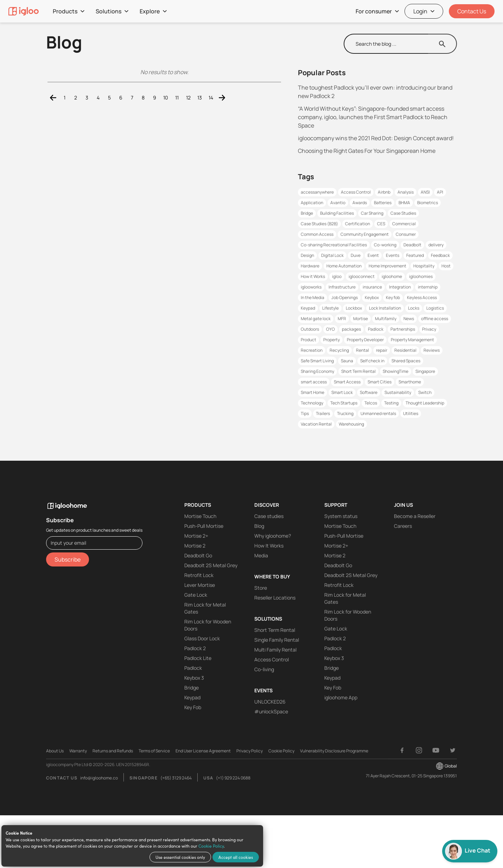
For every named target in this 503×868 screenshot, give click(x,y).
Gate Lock (196, 595)
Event (373, 255)
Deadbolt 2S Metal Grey (211, 565)
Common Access (317, 234)
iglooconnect (362, 276)
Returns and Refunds (113, 751)
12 (188, 98)
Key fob (393, 297)
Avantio (338, 203)
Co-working (385, 245)
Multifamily (386, 319)
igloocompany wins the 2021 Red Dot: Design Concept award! (376, 138)
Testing (391, 403)
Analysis (406, 192)
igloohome (392, 276)
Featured (415, 255)
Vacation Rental (316, 424)
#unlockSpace (271, 711)
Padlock (376, 329)
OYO (330, 329)
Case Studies (403, 213)
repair (382, 350)
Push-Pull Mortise (204, 526)
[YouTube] (436, 750)
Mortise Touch (200, 516)
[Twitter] (453, 750)
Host (446, 266)
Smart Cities (380, 382)
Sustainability (398, 392)
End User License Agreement (203, 751)
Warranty (78, 751)
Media (261, 555)
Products (69, 11)
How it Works (313, 276)
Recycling (339, 350)
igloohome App (341, 697)
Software (369, 392)
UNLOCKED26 (270, 702)
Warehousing (351, 424)
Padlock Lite (198, 658)
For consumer (377, 11)
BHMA (404, 203)
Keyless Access (422, 297)
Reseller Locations (275, 598)
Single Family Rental (277, 640)
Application (312, 203)
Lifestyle (330, 308)
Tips (305, 413)
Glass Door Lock (202, 638)
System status (341, 516)
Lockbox (354, 308)
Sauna (347, 361)
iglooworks (311, 287)
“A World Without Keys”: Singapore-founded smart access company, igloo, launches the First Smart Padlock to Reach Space (373, 117)
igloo (337, 276)
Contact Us (472, 11)
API (440, 192)
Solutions (112, 11)
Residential (405, 350)
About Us (55, 751)
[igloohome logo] (94, 502)
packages (351, 329)
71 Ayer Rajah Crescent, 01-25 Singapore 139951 (411, 776)
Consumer (406, 234)
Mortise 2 (195, 546)
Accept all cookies (236, 857)
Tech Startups (344, 403)
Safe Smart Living (317, 361)
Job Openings (345, 297)
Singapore (425, 371)
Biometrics (428, 203)
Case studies (269, 516)
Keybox (372, 297)
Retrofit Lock (199, 575)
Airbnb (384, 192)
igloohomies (421, 276)
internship (428, 287)
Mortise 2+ (196, 536)
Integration (400, 287)
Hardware (310, 266)
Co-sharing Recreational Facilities (334, 245)
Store (261, 588)
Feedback (440, 255)
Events (393, 255)
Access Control (356, 192)
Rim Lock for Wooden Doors (208, 625)
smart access (314, 382)
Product (308, 340)
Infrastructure (342, 287)
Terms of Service (154, 751)
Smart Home (313, 392)
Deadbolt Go (198, 555)
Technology (312, 403)
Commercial (404, 224)
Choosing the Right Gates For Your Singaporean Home (367, 151)
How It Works (269, 546)
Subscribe (68, 559)
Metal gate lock (316, 319)
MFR (342, 319)
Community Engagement (365, 234)
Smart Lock (342, 392)
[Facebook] (402, 750)
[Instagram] (419, 750)
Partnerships (403, 329)
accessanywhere (317, 192)
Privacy (429, 329)
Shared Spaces (406, 361)
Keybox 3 (194, 678)
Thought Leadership (425, 403)
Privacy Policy (250, 751)
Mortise (361, 319)
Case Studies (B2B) (319, 224)
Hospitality (424, 266)
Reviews (432, 350)
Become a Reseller (415, 516)
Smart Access (347, 382)
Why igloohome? (273, 536)
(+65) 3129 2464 (176, 778)
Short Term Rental (358, 371)
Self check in (372, 361)
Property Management (412, 340)
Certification (358, 224)
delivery (436, 245)
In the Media (313, 297)
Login (424, 11)
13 (200, 98)
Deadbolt (412, 245)
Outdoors (310, 329)
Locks (414, 308)
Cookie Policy (211, 846)
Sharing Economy (317, 371)
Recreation (312, 350)
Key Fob (193, 707)
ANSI (425, 192)
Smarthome (410, 382)
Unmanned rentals (378, 413)
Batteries (383, 203)
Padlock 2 (195, 648)
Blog (259, 526)
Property (332, 340)
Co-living (264, 669)
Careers (403, 526)
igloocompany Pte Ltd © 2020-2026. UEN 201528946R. (98, 765)
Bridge (307, 213)
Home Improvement (387, 266)
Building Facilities (337, 213)
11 (177, 98)
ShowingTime (396, 371)
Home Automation (344, 266)
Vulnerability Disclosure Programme (334, 751)
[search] (386, 44)
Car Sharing (372, 213)
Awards (360, 203)
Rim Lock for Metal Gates (205, 608)
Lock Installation (385, 308)
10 (166, 98)
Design (307, 255)
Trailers (323, 413)
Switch (425, 392)
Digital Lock (332, 255)
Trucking (345, 413)
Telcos (371, 403)
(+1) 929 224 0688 (233, 778)
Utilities (411, 413)
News (409, 319)
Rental (362, 350)
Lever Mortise (200, 585)
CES (381, 224)
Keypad (308, 308)
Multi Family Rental (275, 650)
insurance (372, 287)
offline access (435, 319)
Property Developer (365, 340)
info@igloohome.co (99, 778)
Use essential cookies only (180, 857)
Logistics (435, 308)
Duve (356, 255)
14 (211, 98)
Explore (153, 11)
